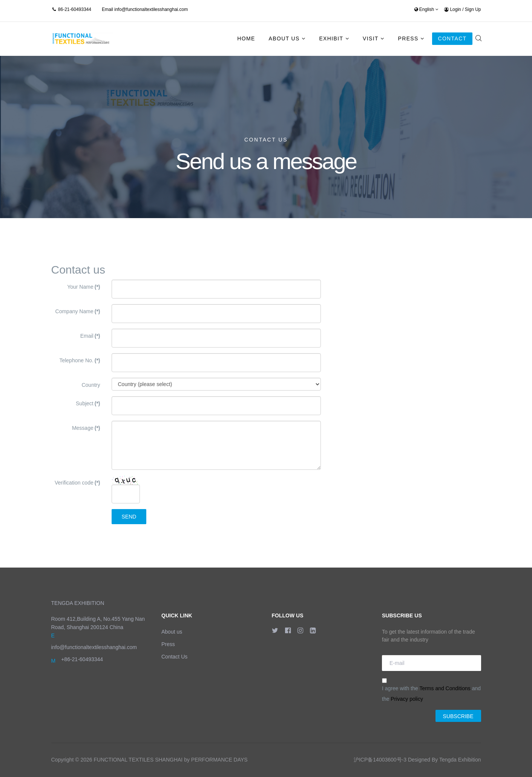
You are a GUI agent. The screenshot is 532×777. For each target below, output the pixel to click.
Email (90, 336)
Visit (371, 38)
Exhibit (331, 38)
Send (129, 517)
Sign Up (473, 9)
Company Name (78, 311)
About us (172, 632)
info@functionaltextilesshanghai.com (151, 9)
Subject (88, 403)
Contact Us (174, 657)
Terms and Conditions (445, 688)
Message (86, 428)
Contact (452, 38)
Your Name (84, 287)
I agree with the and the (431, 690)
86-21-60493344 (75, 9)
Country (91, 385)
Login (453, 9)
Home (246, 38)
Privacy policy (407, 699)
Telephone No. (80, 360)
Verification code (77, 483)
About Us (284, 38)
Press (408, 38)
